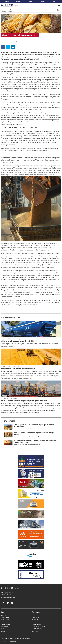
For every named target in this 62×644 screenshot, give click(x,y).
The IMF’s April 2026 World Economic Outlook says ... (27, 445)
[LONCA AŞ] (31, 564)
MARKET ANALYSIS (37, 629)
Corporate (4, 615)
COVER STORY (36, 617)
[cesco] (31, 524)
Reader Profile (5, 620)
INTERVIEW (35, 620)
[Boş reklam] (31, 474)
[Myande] (31, 534)
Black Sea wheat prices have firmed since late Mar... (28, 437)
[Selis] (31, 504)
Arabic (30, 2)
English (7, 2)
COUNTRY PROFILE (37, 624)
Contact (3, 631)
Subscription (4, 627)
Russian (42, 2)
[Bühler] (31, 514)
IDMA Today (35, 631)
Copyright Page (5, 617)
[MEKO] (31, 554)
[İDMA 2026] (31, 461)
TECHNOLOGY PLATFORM (39, 627)
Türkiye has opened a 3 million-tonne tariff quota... (27, 429)
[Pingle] (31, 494)
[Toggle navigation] (59, 5)
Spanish (18, 2)
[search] (58, 10)
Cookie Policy (12, 642)
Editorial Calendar (6, 624)
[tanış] (31, 544)
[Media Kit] (31, 575)
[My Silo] (31, 484)
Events (3, 622)
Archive (3, 629)
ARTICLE (34, 622)
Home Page (4, 642)
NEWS (34, 615)
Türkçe (54, 2)
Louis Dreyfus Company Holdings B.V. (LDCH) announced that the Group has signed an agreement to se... (29, 345)
